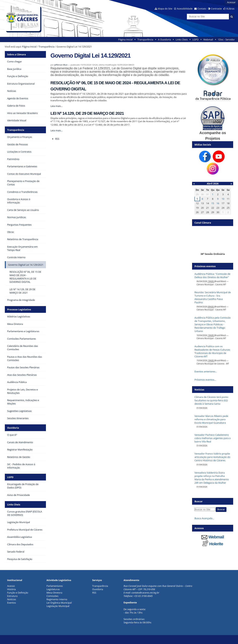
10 (223, 199)
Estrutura (12, 596)
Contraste (216, 9)
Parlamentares (55, 586)
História (11, 589)
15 (213, 203)
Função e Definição (18, 593)
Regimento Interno (57, 599)
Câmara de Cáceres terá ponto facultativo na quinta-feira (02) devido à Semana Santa (211, 400)
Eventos (11, 603)
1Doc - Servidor (226, 39)
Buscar (199, 501)
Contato (202, 9)
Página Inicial (126, 39)
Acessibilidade (185, 9)
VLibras (230, 9)
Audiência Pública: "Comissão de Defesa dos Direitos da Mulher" (212, 276)
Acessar (231, 2)
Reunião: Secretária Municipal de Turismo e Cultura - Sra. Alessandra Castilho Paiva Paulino (213, 297)
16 (218, 203)
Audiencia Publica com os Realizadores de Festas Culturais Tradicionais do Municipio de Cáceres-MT (212, 351)
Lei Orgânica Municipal (59, 603)
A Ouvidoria (165, 39)
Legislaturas (53, 589)
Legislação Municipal (58, 606)
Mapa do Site (165, 9)
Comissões (52, 596)
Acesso (11, 586)
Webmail (208, 39)
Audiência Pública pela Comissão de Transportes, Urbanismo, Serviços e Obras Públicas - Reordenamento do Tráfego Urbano (213, 324)
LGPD (196, 39)
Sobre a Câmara (16, 54)
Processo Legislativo (19, 309)
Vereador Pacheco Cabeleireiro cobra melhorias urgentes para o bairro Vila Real (213, 438)
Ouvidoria (13, 428)
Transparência (145, 39)
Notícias (12, 599)
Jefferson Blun (61, 65)
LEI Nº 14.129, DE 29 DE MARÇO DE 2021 (87, 113)
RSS (57, 139)
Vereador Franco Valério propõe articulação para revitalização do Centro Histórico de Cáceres (212, 457)
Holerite (213, 544)
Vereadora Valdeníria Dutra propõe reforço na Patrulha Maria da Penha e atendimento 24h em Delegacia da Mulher (212, 478)
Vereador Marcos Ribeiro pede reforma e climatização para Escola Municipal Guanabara (211, 419)
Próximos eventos (205, 266)
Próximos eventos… (205, 380)
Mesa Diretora (54, 593)
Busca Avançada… (204, 518)
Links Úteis (182, 39)
